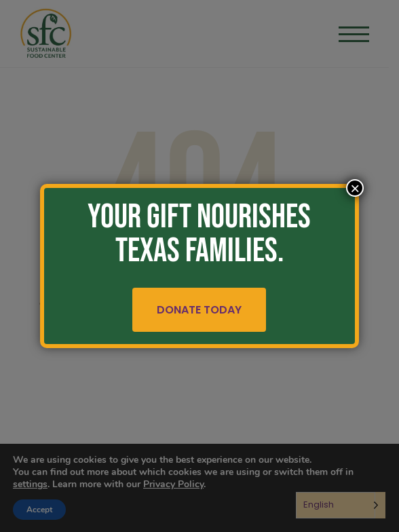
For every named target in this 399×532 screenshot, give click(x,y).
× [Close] (355, 188)
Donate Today (200, 310)
